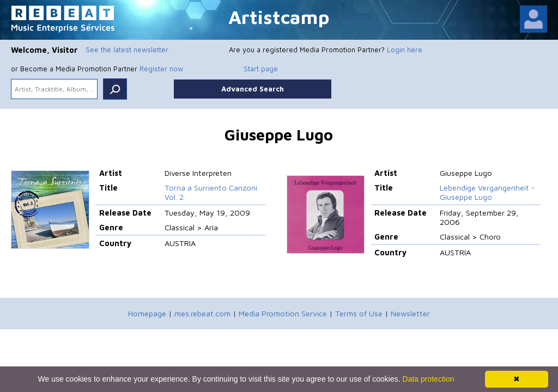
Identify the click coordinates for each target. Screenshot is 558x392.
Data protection (429, 379)
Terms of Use (359, 313)
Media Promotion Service (283, 313)
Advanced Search (253, 89)
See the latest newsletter (127, 50)
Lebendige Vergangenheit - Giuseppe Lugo (487, 192)
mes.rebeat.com (202, 313)
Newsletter (410, 313)
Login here (405, 50)
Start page (261, 69)
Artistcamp (279, 17)
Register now (161, 69)
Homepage (147, 313)
